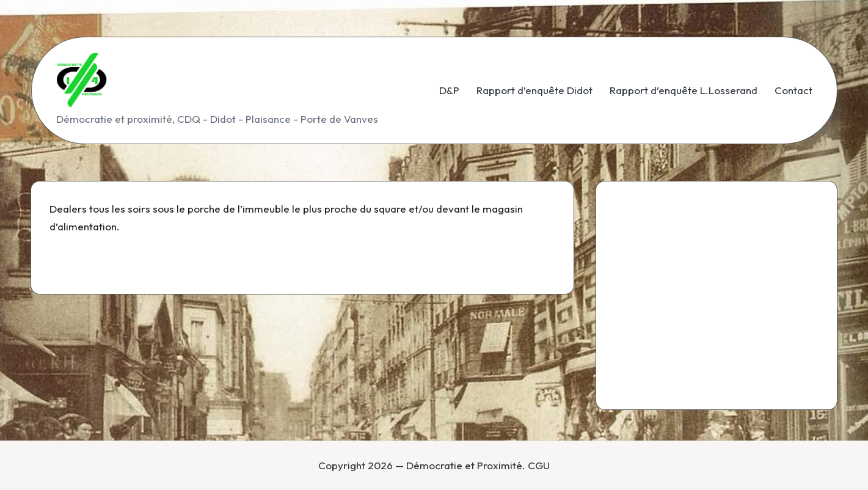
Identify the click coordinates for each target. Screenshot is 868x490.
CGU (539, 465)
